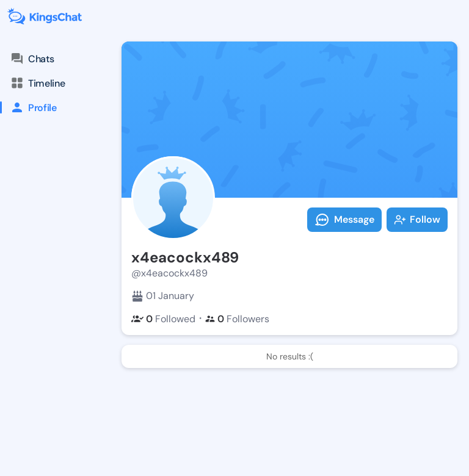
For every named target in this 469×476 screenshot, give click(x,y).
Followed (163, 319)
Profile (28, 107)
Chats (32, 59)
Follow (417, 219)
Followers (237, 319)
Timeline (37, 83)
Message (344, 220)
